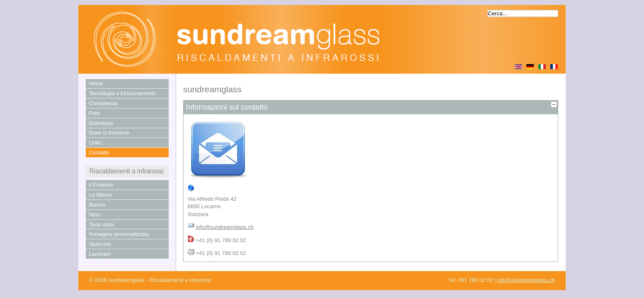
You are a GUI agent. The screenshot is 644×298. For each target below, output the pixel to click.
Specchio (100, 244)
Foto (94, 113)
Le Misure (100, 195)
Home (96, 83)
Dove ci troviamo (109, 133)
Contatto (99, 153)
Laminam (100, 254)
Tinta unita (101, 225)
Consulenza (103, 103)
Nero (94, 215)
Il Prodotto (101, 185)
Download (101, 123)
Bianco (97, 205)
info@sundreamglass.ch (225, 227)
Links (95, 143)
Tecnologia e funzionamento (122, 93)
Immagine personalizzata (119, 234)
